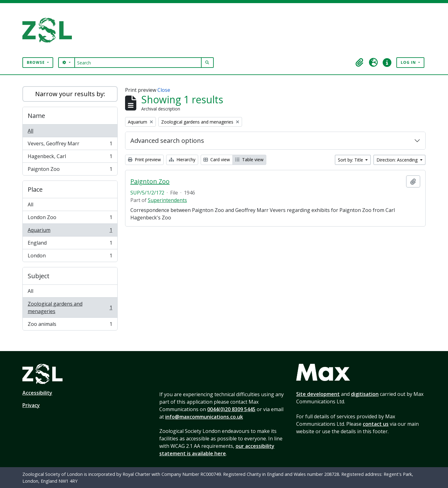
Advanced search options (167, 141)
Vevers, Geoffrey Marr (70, 145)
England (70, 244)
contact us (376, 424)
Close (164, 90)
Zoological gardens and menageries (70, 307)
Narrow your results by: (70, 94)
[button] (360, 63)
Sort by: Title (351, 160)
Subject (39, 276)
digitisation (365, 394)
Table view (249, 160)
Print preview (144, 160)
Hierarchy (182, 160)
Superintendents (167, 200)
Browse (36, 62)
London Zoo (70, 219)
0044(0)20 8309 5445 (231, 409)
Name (36, 116)
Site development (318, 394)
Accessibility (37, 393)
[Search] (138, 63)
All (30, 131)
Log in (409, 62)
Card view (217, 160)
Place (35, 189)
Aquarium (70, 231)
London (70, 257)
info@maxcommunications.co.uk (204, 417)
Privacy (31, 405)
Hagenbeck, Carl (70, 158)
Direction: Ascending (398, 160)
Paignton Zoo (70, 170)
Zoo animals (70, 325)
